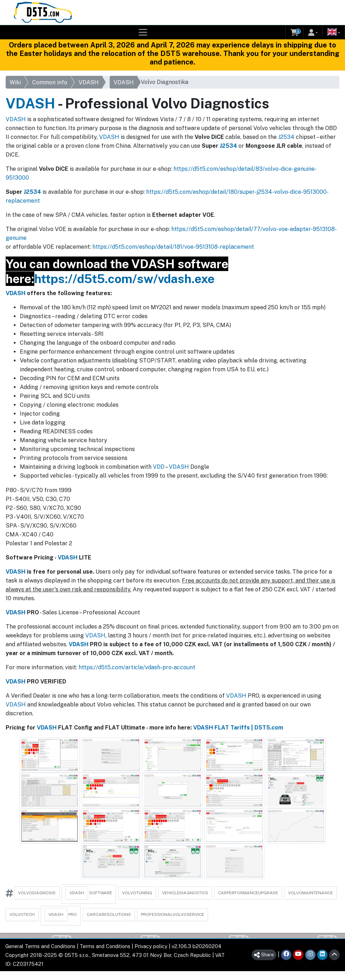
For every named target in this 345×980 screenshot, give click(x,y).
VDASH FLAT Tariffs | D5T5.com (238, 728)
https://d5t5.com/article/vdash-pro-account (137, 667)
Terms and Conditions (105, 946)
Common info (50, 82)
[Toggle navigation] (143, 32)
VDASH (89, 82)
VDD (159, 467)
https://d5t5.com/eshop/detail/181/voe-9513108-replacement (173, 247)
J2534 (286, 137)
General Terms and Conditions (40, 946)
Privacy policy (151, 946)
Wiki (15, 82)
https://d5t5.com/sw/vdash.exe (124, 279)
